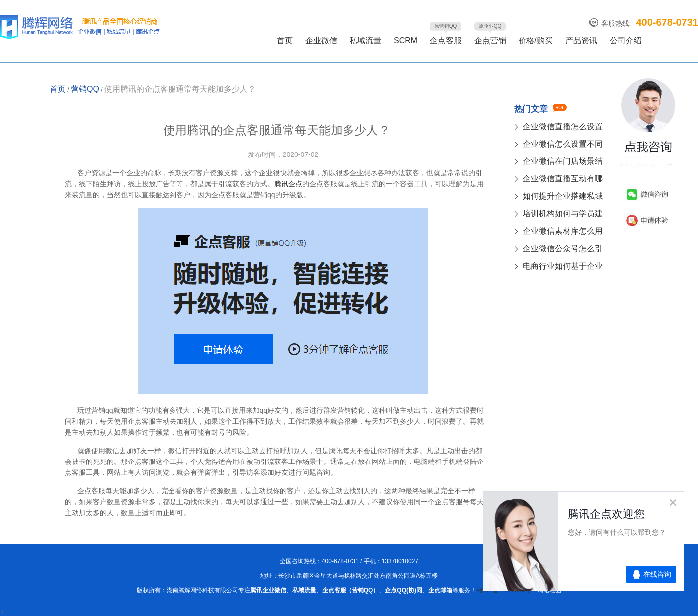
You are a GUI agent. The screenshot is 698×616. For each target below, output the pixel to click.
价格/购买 (535, 41)
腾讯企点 (288, 184)
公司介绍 (626, 41)
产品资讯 (581, 41)
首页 (285, 41)
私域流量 (365, 41)
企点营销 (490, 41)
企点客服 (446, 41)
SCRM (406, 41)
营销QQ (85, 89)
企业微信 (321, 41)
